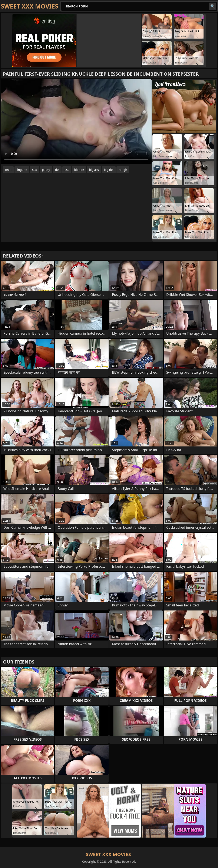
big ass (94, 170)
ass (67, 170)
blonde (79, 170)
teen (8, 170)
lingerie (22, 170)
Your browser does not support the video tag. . (76, 122)
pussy (46, 170)
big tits (109, 170)
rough (123, 170)
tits (57, 170)
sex (34, 170)
